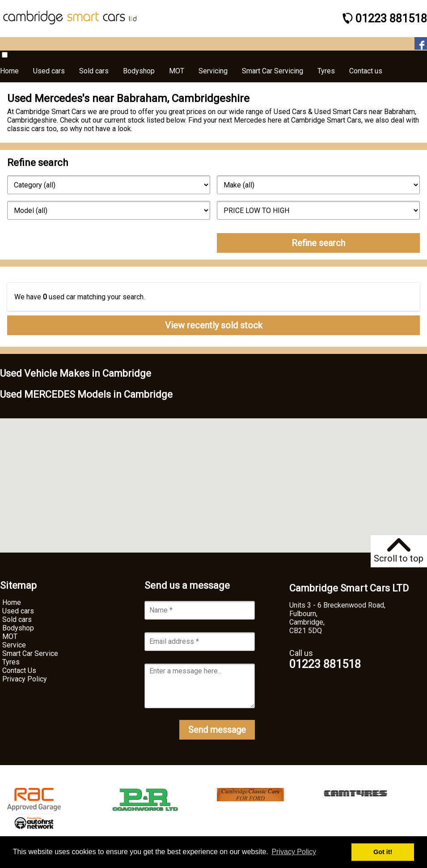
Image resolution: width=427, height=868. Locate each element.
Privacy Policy (25, 679)
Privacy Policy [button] (294, 852)
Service (14, 645)
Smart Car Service (30, 653)
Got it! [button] (383, 852)
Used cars (18, 611)
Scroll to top (399, 551)
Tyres (11, 662)
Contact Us (19, 670)
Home (12, 602)
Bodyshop (18, 628)
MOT (10, 636)
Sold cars (17, 619)
